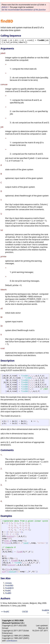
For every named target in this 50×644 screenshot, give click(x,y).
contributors (12, 641)
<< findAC (5, 612)
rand (26, 543)
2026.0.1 (5, 7)
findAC (14, 561)
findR (19, 552)
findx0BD (9, 586)
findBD (8, 593)
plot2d (12, 572)
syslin (10, 536)
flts (8, 543)
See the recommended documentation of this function (24, 10)
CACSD (25, 612)
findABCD (9, 588)
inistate (8, 583)
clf (4, 572)
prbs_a (8, 541)
